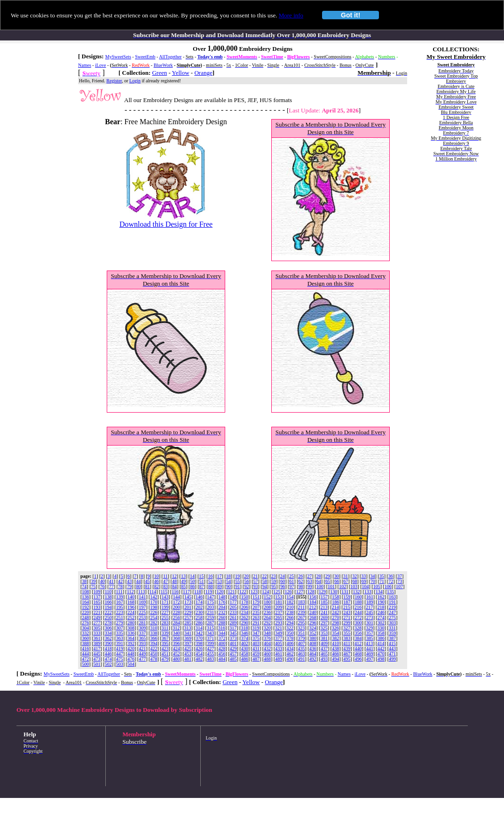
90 (228, 586)
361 (97, 638)
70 (373, 581)
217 (369, 607)
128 (311, 592)
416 (85, 649)
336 (131, 633)
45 (148, 581)
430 (245, 649)
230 (199, 612)
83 (165, 586)
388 (85, 643)
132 (357, 592)
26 (300, 576)
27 (309, 576)
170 (154, 602)
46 (157, 581)
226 (154, 612)
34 (373, 576)
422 (154, 649)
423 (165, 649)
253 (142, 618)
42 (120, 581)
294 (290, 623)
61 (291, 581)
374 (245, 638)
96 (283, 586)
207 (256, 607)
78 (120, 586)
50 (192, 581)
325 (324, 628)
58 (265, 581)
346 (245, 633)
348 (267, 633)
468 (358, 654)
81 (148, 586)
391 (120, 643)
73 (400, 581)
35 (382, 576)
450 (154, 654)
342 (199, 633)
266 (290, 618)
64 (319, 581)
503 (120, 664)
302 (381, 623)
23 (274, 576)
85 (183, 586)
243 (347, 612)
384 (358, 638)
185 (324, 602)
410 (335, 643)
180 (267, 602)
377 (279, 638)
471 (392, 654)
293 (279, 623)
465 (324, 654)
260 (222, 618)
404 (267, 643)
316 (222, 628)
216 (358, 607)
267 (302, 618)
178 (245, 602)
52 (211, 581)
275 (392, 618)
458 (245, 654)
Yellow (181, 73)
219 (392, 607)
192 (85, 607)
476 (131, 659)
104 (366, 586)
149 (233, 597)
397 (188, 643)
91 (237, 586)
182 (290, 602)
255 (165, 618)
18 (228, 576)
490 (290, 659)
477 (142, 659)
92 (246, 586)
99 (310, 586)
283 (165, 623)
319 (256, 628)
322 (290, 628)
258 (199, 618)
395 (165, 643)
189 (370, 602)
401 (233, 643)
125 (277, 592)
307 (120, 628)
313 (188, 628)
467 (347, 654)
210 (290, 607)
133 (368, 592)
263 (256, 618)
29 (328, 576)
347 (256, 633)
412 (358, 643)
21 (255, 576)
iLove (100, 65)
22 (264, 576)
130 (334, 592)
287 (210, 623)
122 (243, 592)
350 (290, 633)
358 (381, 633)
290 (245, 623)
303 (392, 623)
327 (347, 628)
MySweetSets (118, 57)
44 (138, 581)
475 (120, 659)
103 (354, 586)
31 (346, 576)
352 (313, 633)
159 (347, 597)
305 (97, 628)
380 (313, 638)
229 (188, 612)
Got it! (350, 15)
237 (279, 612)
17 (220, 576)
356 (358, 633)
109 (97, 592)
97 (291, 586)
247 (392, 612)
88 (211, 586)
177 (233, 602)
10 (157, 576)
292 (267, 623)
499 (392, 659)
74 (84, 586)
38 (84, 581)
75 (94, 586)
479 (165, 659)
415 (392, 643)
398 (199, 643)
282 (154, 623)
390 (108, 643)
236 (267, 612)
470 (381, 654)
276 (85, 623)
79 (129, 586)
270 (335, 618)
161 (370, 597)
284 (177, 623)
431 (256, 649)
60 (283, 581)
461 (279, 654)
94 (265, 586)
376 (267, 638)
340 (177, 633)
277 (97, 623)
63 (310, 581)
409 (324, 643)
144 (177, 597)
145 (188, 597)
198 (154, 607)
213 (324, 607)
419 (120, 649)
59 (274, 581)
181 (279, 602)
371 (210, 638)
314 (199, 628)
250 (108, 618)
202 (199, 607)
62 (300, 581)
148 (222, 597)
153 (279, 597)
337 (142, 633)
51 (202, 581)
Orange (203, 73)
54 (228, 581)
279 (120, 623)
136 (85, 597)
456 (222, 654)
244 (358, 612)
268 (313, 618)
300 (358, 623)
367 (165, 638)
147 (210, 597)
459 (256, 654)
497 (370, 659)
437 (324, 649)
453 (188, 654)
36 (391, 576)
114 (153, 592)
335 (120, 633)
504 (131, 664)
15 (201, 576)
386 (381, 638)
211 (302, 607)
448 (131, 654)
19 (237, 576)
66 (337, 581)
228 (177, 612)
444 (85, 654)
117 (186, 592)
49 (183, 581)
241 (324, 612)
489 (279, 659)
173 (188, 602)
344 (222, 633)
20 (246, 576)
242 (335, 612)
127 (300, 592)
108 (85, 592)
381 (324, 638)
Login (135, 81)
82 (157, 586)
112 (130, 592)
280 (131, 623)
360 (85, 638)
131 (345, 592)
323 (301, 628)
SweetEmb (145, 57)
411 (347, 643)
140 (131, 597)
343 (210, 633)
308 (131, 628)
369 (188, 638)
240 (313, 612)
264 (267, 618)
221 (97, 612)
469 (370, 654)
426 (199, 649)
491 (302, 659)
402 (245, 643)
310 (154, 628)
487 (256, 659)
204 (222, 607)
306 (108, 628)
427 (210, 649)
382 (335, 638)
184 (313, 602)
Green (159, 73)
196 (131, 607)
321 (279, 628)
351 (302, 633)
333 (97, 633)
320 (267, 628)
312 (176, 628)
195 (120, 607)
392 (131, 643)
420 (131, 649)
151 (256, 597)
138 (108, 597)
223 (120, 612)
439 (347, 649)
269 (324, 618)
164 (85, 602)
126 (288, 592)
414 (381, 643)
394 (154, 643)
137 (97, 597)
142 (154, 597)
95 (274, 586)
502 (108, 664)
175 (210, 602)
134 (379, 592)
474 (108, 659)
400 (222, 643)
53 (220, 581)
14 (192, 576)
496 (358, 659)
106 (388, 586)
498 (381, 659)
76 (102, 586)
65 (328, 581)
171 (165, 602)
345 (233, 633)
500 (85, 664)
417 (97, 649)
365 (142, 638)
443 (392, 649)
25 (291, 576)
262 (245, 618)
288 (222, 623)
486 (245, 659)
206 (245, 607)
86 (192, 586)
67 (346, 581)
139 (120, 597)
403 (256, 643)
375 (256, 638)
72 (391, 581)
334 (108, 633)
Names (85, 65)
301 (370, 623)
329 (369, 628)
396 (177, 643)
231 (210, 612)
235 (256, 612)
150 (245, 597)
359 (392, 633)
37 (400, 576)
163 (392, 597)
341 (188, 633)
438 (335, 649)
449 (142, 654)
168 (131, 602)
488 (267, 659)
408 (313, 643)
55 (237, 581)
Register (114, 81)
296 (313, 623)
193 (97, 607)
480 (177, 659)
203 (210, 607)
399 (210, 643)
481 (188, 659)
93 (256, 586)
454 (199, 654)
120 (220, 592)
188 (358, 602)
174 (199, 602)
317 (233, 628)
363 (120, 638)
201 (188, 607)
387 (392, 638)
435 (302, 649)
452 (177, 654)
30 (337, 576)
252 (131, 618)
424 (177, 649)
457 (233, 654)
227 (165, 612)
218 (381, 607)
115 (164, 592)
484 (222, 659)
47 (165, 581)
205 (233, 607)
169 (142, 602)
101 (331, 586)
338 (154, 633)
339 (165, 633)
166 (108, 602)
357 (370, 633)
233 (233, 612)
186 (335, 602)
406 (290, 643)
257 (188, 618)
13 (183, 576)
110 (108, 592)
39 (94, 581)
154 (290, 597)
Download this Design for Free (166, 224)
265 (279, 618)
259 (210, 618)
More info (291, 15)
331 (392, 628)
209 (279, 607)
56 (246, 581)
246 (381, 612)
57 (256, 581)
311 (165, 628)
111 (119, 592)
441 (370, 649)
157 (324, 597)
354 (335, 633)
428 (222, 649)
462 (290, 654)
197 (142, 607)
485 (233, 659)
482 (199, 659)
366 (154, 638)
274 (381, 618)
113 (142, 592)
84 (174, 586)
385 (370, 638)
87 (202, 586)
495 (347, 659)
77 (111, 586)
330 (381, 628)
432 (267, 649)
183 (302, 602)
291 (256, 623)
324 (312, 628)
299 (347, 623)
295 (302, 623)
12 (174, 576)
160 (358, 597)
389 (97, 643)
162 (381, 597)
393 (142, 643)
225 (142, 612)
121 (232, 592)
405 (279, 643)
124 (265, 592)
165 (97, 602)
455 (210, 654)
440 (358, 649)
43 (129, 581)
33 (363, 576)
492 (313, 659)
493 (324, 659)
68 (355, 581)
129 (322, 592)
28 (318, 576)
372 (222, 638)
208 (267, 607)
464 (313, 654)
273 (370, 618)
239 (302, 612)
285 (188, 623)
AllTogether (170, 57)
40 (102, 581)
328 (358, 628)
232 (222, 612)
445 (97, 654)
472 (85, 659)
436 (313, 649)
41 (111, 581)
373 (233, 638)
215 (347, 607)
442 (381, 649)
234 (245, 612)
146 (199, 597)
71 (382, 581)
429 (233, 649)
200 (177, 607)
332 (85, 633)
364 (131, 638)
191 (392, 602)
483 (210, 659)
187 (347, 602)
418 (108, 649)
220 (85, 612)
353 (324, 633)
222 (108, 612)
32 (354, 576)
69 (364, 581)
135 (390, 592)
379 (302, 638)
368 (177, 638)
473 (97, 659)
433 (279, 649)
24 (283, 576)
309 (142, 628)
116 (175, 592)
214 (335, 607)
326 (335, 628)
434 (290, 649)
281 (142, 623)
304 (85, 628)
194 (108, 607)
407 (302, 643)
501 (97, 664)
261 (233, 618)
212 (312, 607)
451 (165, 654)
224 (131, 612)
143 (165, 597)
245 (370, 612)
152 (267, 597)
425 (188, 649)
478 (154, 659)
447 (120, 654)
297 (324, 623)
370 (199, 638)
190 (381, 602)
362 (108, 638)
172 (177, 602)
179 (256, 602)
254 (154, 618)
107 (399, 586)
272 (358, 618)
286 (199, 623)
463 (302, 654)
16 (210, 576)
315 (210, 628)
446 (108, 654)
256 (177, 618)
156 (313, 597)
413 (369, 643)
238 (290, 612)
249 (97, 618)
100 (320, 586)
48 (174, 581)
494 (335, 659)
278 (108, 623)
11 (165, 576)
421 (142, 649)
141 (142, 597)
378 (290, 638)
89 (220, 586)
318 (244, 628)
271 (347, 618)
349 (279, 633)
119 (209, 592)
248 (85, 618)
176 (222, 602)
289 (233, 623)
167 (120, 602)
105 (377, 586)
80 (138, 586)
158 (335, 597)
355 (347, 633)
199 (165, 607)
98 (300, 586)
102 (343, 586)
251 (120, 618)
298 (335, 623)
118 (198, 592)
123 (254, 592)
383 (347, 638)
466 (335, 654)
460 (267, 654)
